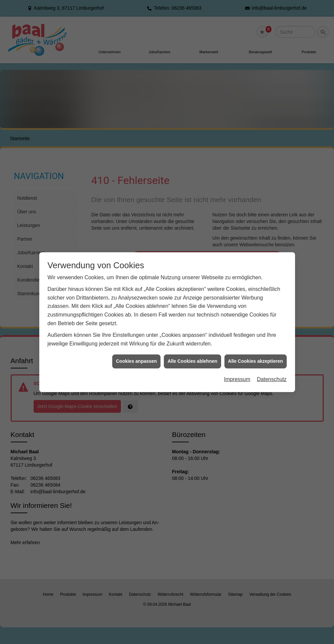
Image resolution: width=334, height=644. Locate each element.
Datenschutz (272, 359)
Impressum (237, 359)
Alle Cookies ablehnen (192, 341)
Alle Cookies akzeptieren (256, 341)
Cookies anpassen (136, 341)
